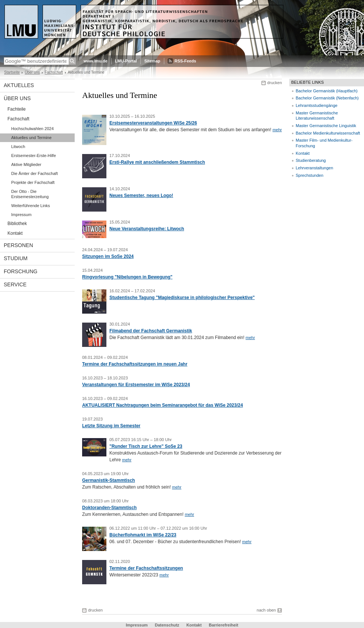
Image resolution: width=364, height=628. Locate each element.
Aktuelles (19, 85)
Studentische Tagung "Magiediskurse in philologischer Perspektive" (182, 298)
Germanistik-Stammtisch (108, 480)
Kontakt (15, 233)
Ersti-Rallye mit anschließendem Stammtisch (157, 162)
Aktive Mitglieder (26, 164)
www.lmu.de (96, 61)
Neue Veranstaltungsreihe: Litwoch (147, 229)
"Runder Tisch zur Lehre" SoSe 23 (146, 446)
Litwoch (18, 147)
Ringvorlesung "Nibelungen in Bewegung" (127, 277)
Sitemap (152, 61)
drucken (275, 83)
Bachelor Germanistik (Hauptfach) (327, 91)
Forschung (21, 271)
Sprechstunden (309, 175)
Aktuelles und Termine (31, 138)
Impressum (21, 215)
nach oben (266, 610)
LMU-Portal (126, 61)
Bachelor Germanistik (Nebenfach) (327, 98)
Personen (18, 245)
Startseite (12, 72)
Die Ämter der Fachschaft (35, 173)
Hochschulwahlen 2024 (32, 129)
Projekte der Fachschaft (33, 182)
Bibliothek (17, 224)
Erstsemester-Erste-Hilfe (34, 156)
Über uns (32, 72)
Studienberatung (311, 160)
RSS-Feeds (185, 61)
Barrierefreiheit (223, 625)
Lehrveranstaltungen (314, 168)
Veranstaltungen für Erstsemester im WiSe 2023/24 (136, 385)
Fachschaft (54, 72)
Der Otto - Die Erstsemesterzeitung (30, 194)
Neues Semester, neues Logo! (141, 196)
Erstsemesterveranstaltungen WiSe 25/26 (153, 123)
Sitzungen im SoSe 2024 (108, 256)
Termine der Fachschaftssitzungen (146, 568)
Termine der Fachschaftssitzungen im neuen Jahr (135, 364)
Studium (16, 258)
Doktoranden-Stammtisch (109, 508)
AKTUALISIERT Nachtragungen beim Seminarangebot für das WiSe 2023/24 (163, 405)
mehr (277, 130)
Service (15, 284)
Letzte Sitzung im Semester (111, 426)
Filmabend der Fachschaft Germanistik (151, 331)
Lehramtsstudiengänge (317, 105)
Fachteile (17, 109)
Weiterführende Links (31, 206)
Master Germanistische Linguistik (326, 126)
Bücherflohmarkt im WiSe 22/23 (143, 535)
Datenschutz (167, 625)
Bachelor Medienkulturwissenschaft (328, 133)
